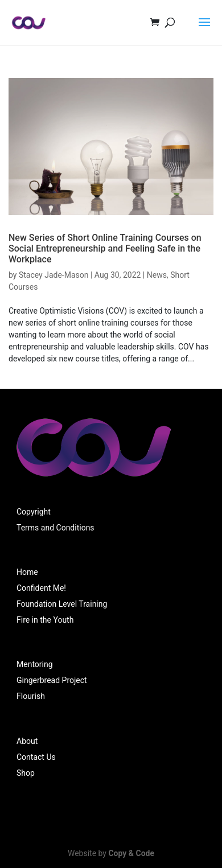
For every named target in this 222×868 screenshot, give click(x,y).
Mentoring (35, 664)
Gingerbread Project (52, 680)
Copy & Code (131, 853)
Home (27, 572)
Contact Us (36, 757)
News (157, 275)
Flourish (31, 696)
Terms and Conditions (55, 528)
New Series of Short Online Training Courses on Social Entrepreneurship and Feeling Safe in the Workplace (105, 248)
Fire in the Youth (45, 620)
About (27, 741)
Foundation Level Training (62, 604)
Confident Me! (41, 588)
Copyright (34, 512)
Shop (26, 773)
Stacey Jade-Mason (54, 275)
